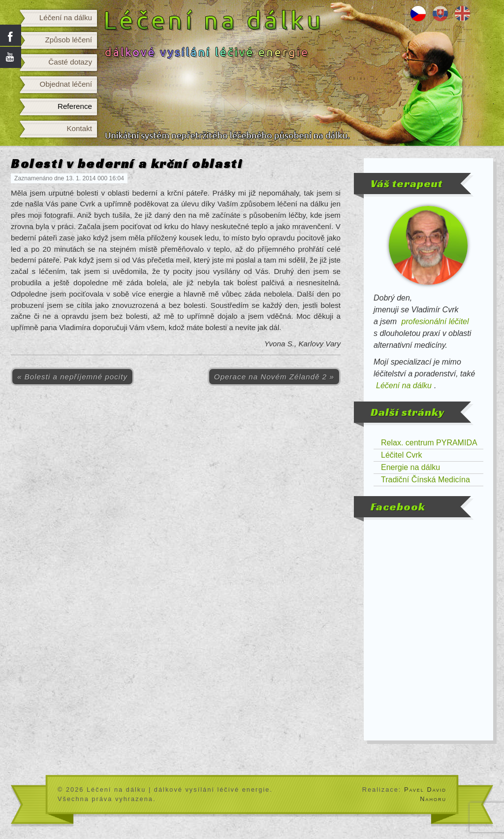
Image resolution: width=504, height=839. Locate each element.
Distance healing (462, 14)
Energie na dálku (410, 467)
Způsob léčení (69, 40)
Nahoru (433, 799)
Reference (75, 106)
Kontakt (79, 128)
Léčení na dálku (66, 17)
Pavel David (425, 789)
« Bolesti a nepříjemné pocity (72, 377)
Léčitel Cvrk (402, 455)
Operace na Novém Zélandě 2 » (274, 377)
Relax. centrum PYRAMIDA (429, 443)
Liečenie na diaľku (440, 14)
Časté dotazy (70, 62)
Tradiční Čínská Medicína (425, 480)
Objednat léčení (66, 84)
